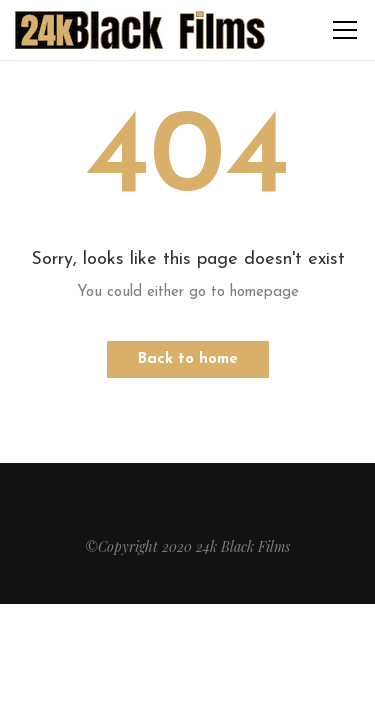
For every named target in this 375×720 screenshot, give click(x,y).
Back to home (188, 359)
